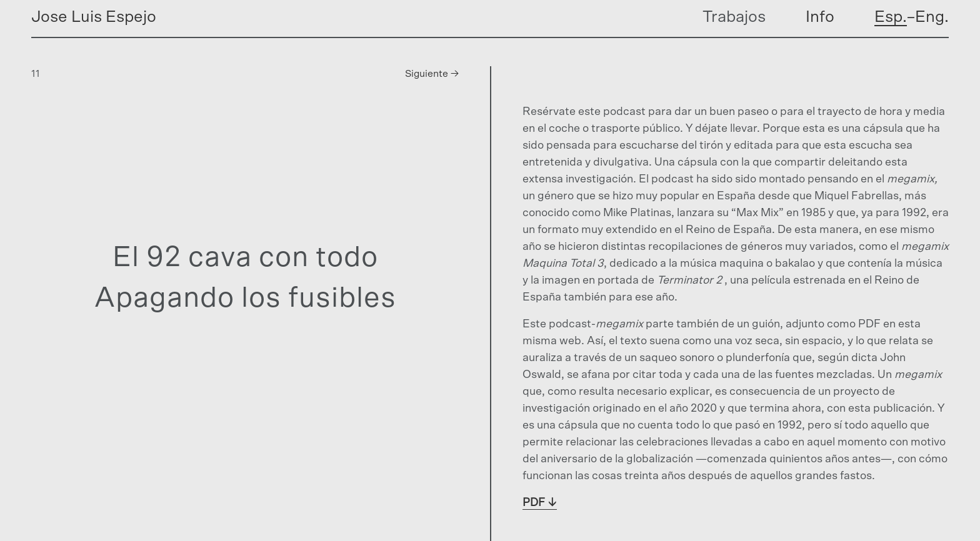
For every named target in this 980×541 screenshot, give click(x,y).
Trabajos (734, 17)
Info (820, 17)
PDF (534, 503)
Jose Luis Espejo (94, 17)
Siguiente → (432, 74)
